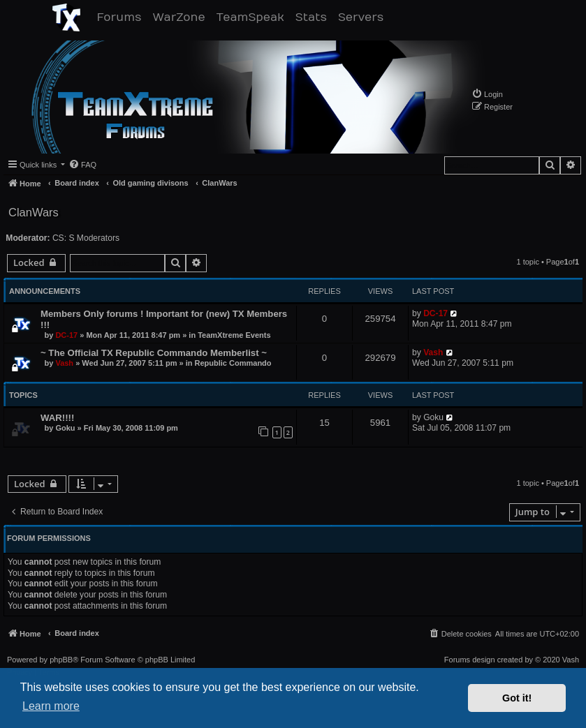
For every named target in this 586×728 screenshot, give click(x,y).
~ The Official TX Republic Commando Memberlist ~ (154, 353)
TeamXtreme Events (234, 335)
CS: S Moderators (86, 238)
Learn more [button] (51, 706)
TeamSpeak (253, 17)
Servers (364, 17)
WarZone (181, 17)
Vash (64, 363)
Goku (65, 428)
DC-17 (66, 335)
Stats (314, 17)
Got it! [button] (517, 698)
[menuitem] (487, 94)
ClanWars (34, 212)
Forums (122, 17)
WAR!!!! (57, 418)
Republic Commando (233, 363)
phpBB (61, 660)
